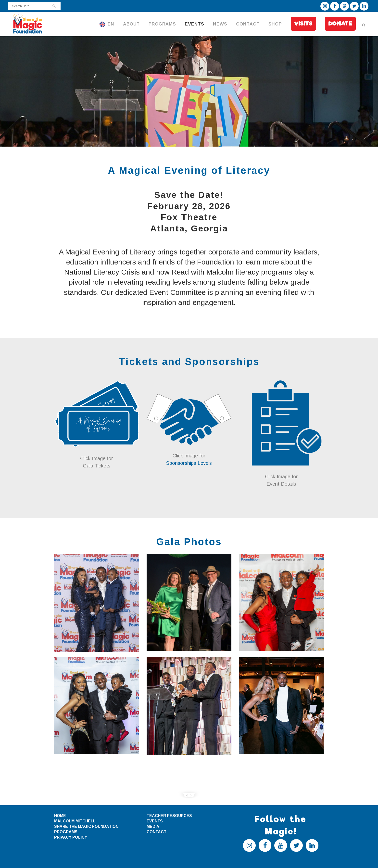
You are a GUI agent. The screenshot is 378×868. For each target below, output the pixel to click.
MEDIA (153, 826)
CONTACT (157, 832)
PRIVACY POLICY (71, 837)
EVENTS (155, 821)
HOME (60, 816)
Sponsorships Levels (189, 463)
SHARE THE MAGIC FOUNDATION (86, 826)
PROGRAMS (66, 832)
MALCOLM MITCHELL (75, 821)
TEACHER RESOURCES (169, 816)
